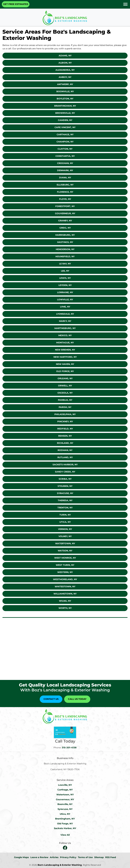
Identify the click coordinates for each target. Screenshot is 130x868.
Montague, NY (65, 343)
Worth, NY (65, 608)
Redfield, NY (65, 429)
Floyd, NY (65, 199)
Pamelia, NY (65, 400)
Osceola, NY (65, 393)
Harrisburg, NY (65, 235)
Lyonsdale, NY (65, 314)
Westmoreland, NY (65, 579)
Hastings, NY (65, 242)
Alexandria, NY (65, 70)
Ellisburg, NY (65, 185)
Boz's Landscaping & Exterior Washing (60, 865)
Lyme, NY (65, 307)
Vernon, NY (65, 529)
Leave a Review (39, 857)
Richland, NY (65, 443)
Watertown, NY (65, 543)
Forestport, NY (65, 206)
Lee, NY (65, 271)
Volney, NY (65, 536)
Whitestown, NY (65, 587)
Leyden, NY (65, 285)
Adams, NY (65, 56)
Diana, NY (65, 178)
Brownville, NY (65, 113)
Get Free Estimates (16, 4)
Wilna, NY (65, 601)
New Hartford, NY (65, 357)
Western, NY (65, 572)
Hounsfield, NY (65, 256)
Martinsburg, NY (65, 328)
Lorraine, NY (65, 292)
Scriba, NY (65, 479)
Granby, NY (65, 221)
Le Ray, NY (65, 264)
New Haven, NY (65, 364)
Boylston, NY (65, 99)
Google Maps (21, 857)
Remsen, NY (65, 436)
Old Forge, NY (65, 371)
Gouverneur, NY (65, 213)
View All (65, 835)
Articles (54, 857)
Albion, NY (65, 63)
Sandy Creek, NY (65, 472)
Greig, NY (65, 228)
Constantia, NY (65, 156)
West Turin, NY (65, 565)
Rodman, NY (65, 450)
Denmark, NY (65, 170)
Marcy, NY (65, 321)
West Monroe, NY (65, 558)
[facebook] (65, 848)
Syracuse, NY (65, 493)
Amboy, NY (65, 77)
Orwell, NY (65, 386)
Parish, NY (65, 407)
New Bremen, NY (65, 350)
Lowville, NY (65, 300)
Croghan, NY (65, 163)
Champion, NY (65, 142)
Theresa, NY (65, 500)
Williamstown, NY (65, 594)
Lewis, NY (65, 278)
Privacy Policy (68, 857)
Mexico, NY (65, 335)
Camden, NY (65, 120)
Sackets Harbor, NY (65, 465)
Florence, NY (65, 192)
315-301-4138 (69, 748)
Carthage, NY (65, 134)
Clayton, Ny (65, 149)
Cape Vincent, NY (65, 127)
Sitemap (99, 857)
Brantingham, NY (65, 106)
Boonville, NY (65, 91)
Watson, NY (65, 551)
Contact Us (51, 699)
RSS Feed (111, 857)
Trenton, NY (65, 508)
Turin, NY (65, 515)
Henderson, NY (65, 249)
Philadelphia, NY (65, 414)
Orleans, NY (65, 378)
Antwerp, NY (65, 84)
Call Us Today (77, 699)
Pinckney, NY (65, 421)
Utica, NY (65, 522)
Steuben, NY (65, 486)
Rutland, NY (65, 457)
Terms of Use (85, 857)
